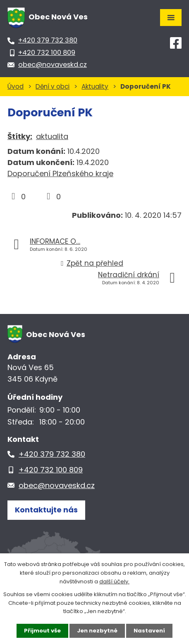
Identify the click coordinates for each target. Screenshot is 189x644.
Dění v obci (53, 86)
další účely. (114, 581)
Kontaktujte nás (46, 510)
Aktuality (95, 86)
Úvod (16, 86)
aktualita (52, 136)
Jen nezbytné (97, 631)
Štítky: (20, 136)
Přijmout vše (42, 631)
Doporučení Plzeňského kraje (60, 173)
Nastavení (149, 631)
